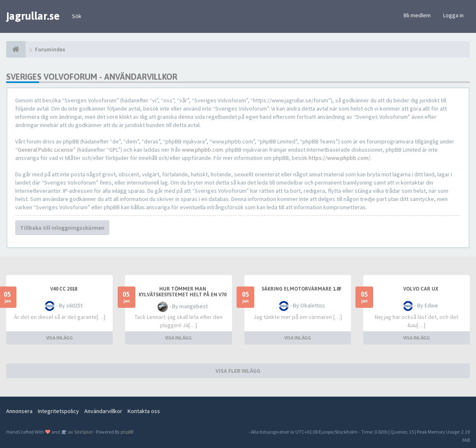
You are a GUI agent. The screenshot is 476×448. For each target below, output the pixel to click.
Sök (77, 16)
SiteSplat (83, 432)
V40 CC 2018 (64, 289)
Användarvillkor (103, 411)
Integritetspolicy (58, 411)
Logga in (453, 15)
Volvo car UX (421, 289)
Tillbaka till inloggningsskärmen (62, 228)
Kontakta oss (144, 411)
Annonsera (19, 411)
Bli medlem (417, 15)
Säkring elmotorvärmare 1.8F (302, 289)
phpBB (127, 432)
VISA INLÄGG (59, 338)
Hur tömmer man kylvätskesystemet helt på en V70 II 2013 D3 (182, 295)
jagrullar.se (33, 16)
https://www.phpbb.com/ (339, 158)
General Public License (45, 150)
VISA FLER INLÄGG (238, 371)
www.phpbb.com (202, 150)
